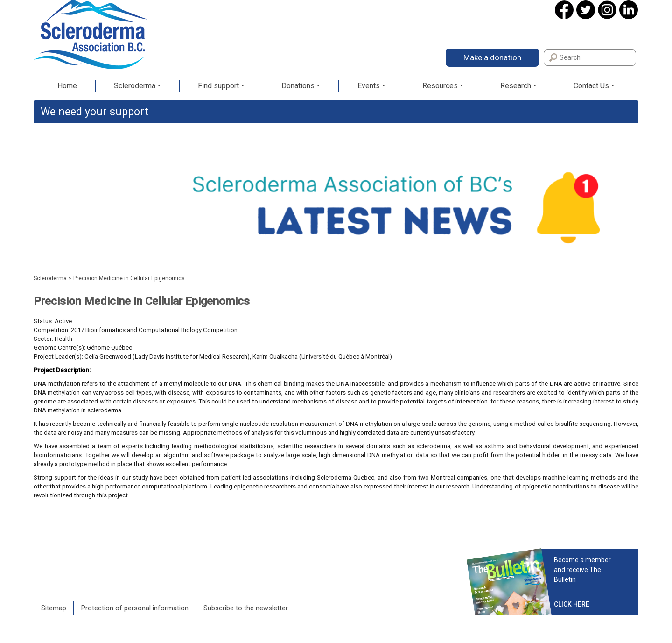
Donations (298, 86)
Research (516, 86)
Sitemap (54, 608)
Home (67, 86)
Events (369, 86)
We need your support (94, 112)
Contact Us (591, 86)
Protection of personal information (135, 608)
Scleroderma (135, 86)
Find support (218, 86)
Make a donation (492, 57)
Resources (440, 86)
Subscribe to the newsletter (246, 608)
